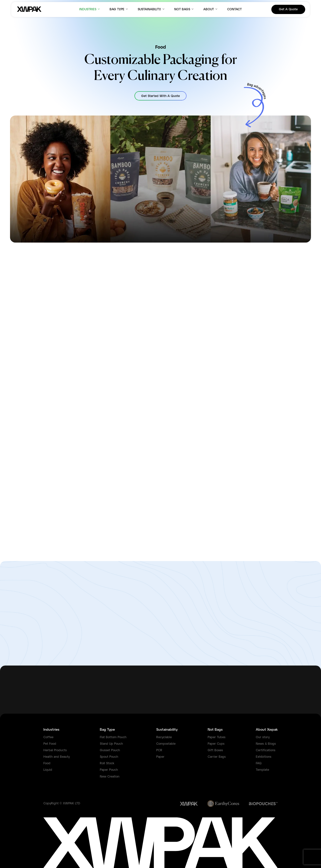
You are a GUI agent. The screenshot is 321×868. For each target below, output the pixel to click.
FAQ (259, 763)
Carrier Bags (217, 757)
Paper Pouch (109, 770)
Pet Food (50, 744)
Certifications (266, 750)
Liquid (48, 770)
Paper (160, 757)
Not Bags (184, 9)
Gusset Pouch (110, 750)
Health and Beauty (57, 757)
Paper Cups (216, 744)
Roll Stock (107, 763)
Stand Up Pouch (111, 744)
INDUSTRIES (90, 9)
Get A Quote (288, 9)
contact (234, 9)
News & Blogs (266, 744)
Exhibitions (264, 757)
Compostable (166, 744)
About (211, 9)
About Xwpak (267, 730)
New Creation (110, 777)
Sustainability (151, 9)
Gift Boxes (215, 750)
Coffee (48, 737)
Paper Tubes (217, 737)
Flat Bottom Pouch (113, 737)
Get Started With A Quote (160, 96)
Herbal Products (55, 750)
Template (262, 770)
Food (47, 763)
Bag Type (119, 9)
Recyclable (164, 737)
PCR (159, 750)
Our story (263, 737)
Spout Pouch (109, 757)
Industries (51, 730)
